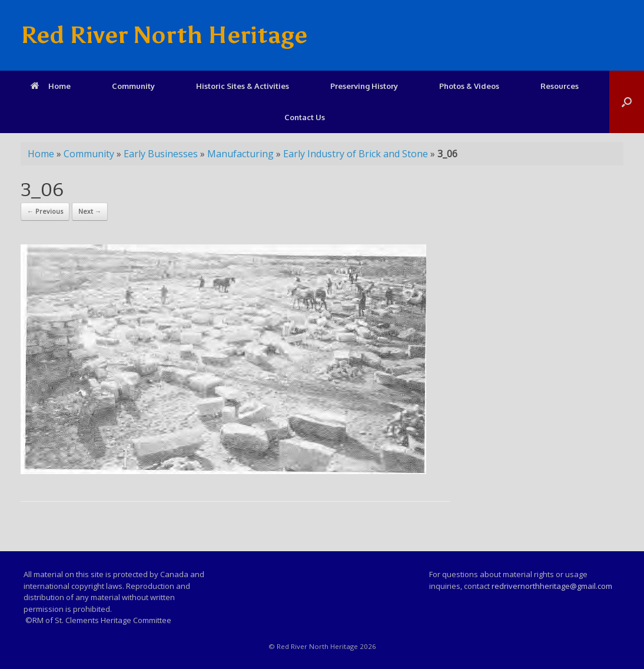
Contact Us (305, 117)
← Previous (45, 211)
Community (133, 86)
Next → (90, 211)
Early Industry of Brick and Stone (356, 154)
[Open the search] (627, 102)
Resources (560, 86)
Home (51, 86)
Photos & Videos (469, 86)
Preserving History (364, 86)
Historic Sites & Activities (243, 86)
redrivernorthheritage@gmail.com (552, 586)
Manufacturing (240, 154)
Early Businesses (161, 154)
